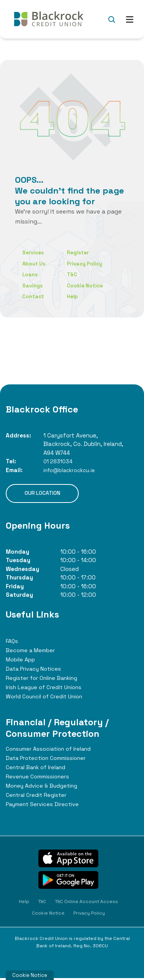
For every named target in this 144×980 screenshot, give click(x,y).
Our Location (42, 494)
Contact (34, 296)
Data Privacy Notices (36, 670)
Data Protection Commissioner (51, 760)
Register (82, 252)
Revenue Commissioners (41, 778)
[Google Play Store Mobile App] (68, 882)
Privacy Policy (89, 263)
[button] (112, 19)
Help (76, 296)
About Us (35, 263)
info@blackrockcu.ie (72, 470)
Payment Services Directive (46, 806)
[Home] (48, 19)
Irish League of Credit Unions (48, 689)
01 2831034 (59, 461)
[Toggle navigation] (130, 19)
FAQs (13, 643)
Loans (31, 274)
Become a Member (33, 652)
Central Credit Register (39, 797)
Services (34, 252)
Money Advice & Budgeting (45, 787)
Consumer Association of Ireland (53, 750)
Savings (33, 285)
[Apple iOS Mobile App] (68, 860)
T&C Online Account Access (86, 903)
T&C (76, 274)
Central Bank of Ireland (39, 769)
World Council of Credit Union (49, 698)
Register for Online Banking (46, 680)
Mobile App (22, 661)
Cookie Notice (89, 285)
